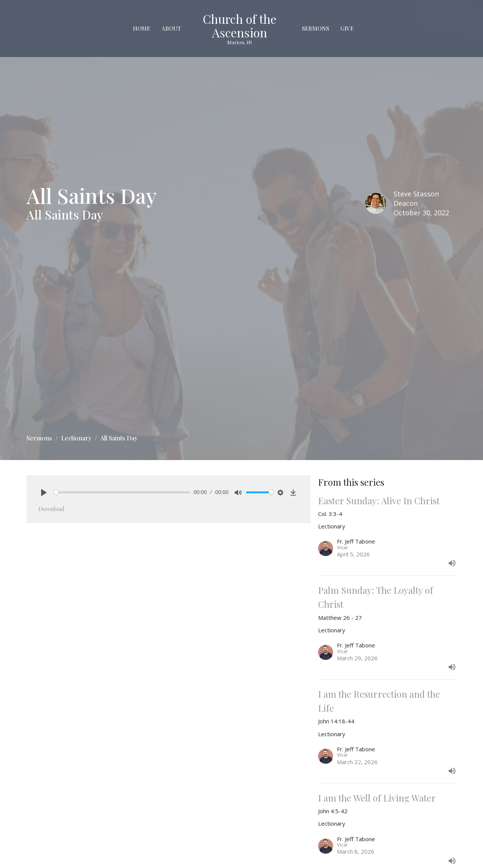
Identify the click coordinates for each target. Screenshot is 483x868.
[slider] (122, 492)
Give (347, 28)
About (171, 28)
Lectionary (76, 438)
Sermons (315, 28)
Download (52, 509)
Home (142, 28)
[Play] (44, 493)
